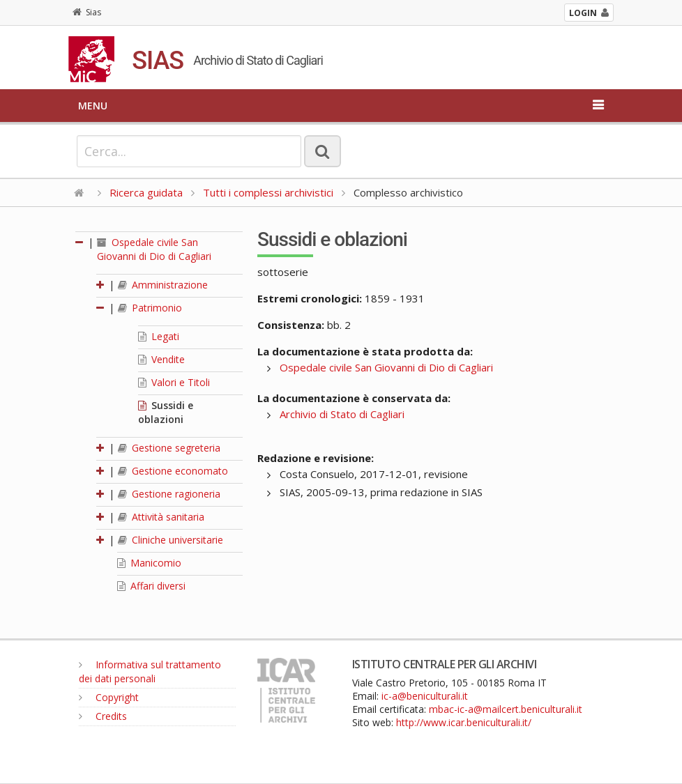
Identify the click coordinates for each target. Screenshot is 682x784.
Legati (159, 336)
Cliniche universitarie (170, 540)
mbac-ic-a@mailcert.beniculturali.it (506, 709)
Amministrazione (163, 285)
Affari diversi (151, 586)
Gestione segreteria (169, 448)
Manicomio (149, 563)
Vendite (161, 359)
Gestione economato (173, 471)
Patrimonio (150, 308)
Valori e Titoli (174, 382)
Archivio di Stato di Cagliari (342, 414)
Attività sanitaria (161, 517)
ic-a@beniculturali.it (425, 696)
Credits (103, 716)
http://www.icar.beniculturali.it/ (464, 722)
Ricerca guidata (146, 192)
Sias (87, 12)
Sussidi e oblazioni (166, 412)
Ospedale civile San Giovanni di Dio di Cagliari (154, 249)
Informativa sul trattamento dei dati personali (150, 671)
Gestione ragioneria (169, 494)
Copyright (109, 697)
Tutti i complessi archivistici (268, 192)
